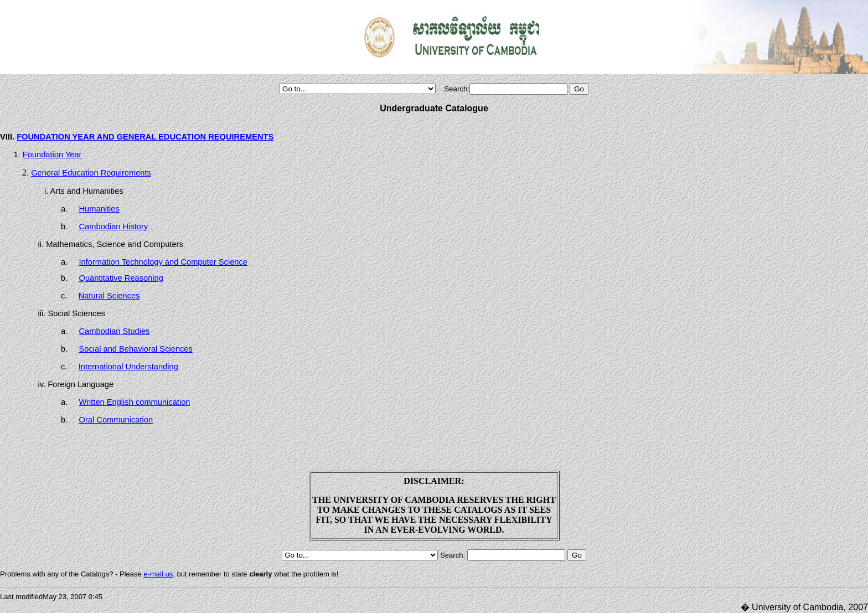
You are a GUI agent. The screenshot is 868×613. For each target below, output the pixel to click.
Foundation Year (52, 154)
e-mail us (158, 574)
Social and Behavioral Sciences (136, 349)
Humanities (99, 209)
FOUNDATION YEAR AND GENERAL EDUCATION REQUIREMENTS (145, 137)
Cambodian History (114, 226)
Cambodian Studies (115, 331)
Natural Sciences (109, 296)
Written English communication (135, 402)
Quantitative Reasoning (121, 278)
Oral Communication (116, 420)
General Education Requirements (91, 173)
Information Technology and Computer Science (163, 262)
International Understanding (128, 367)
